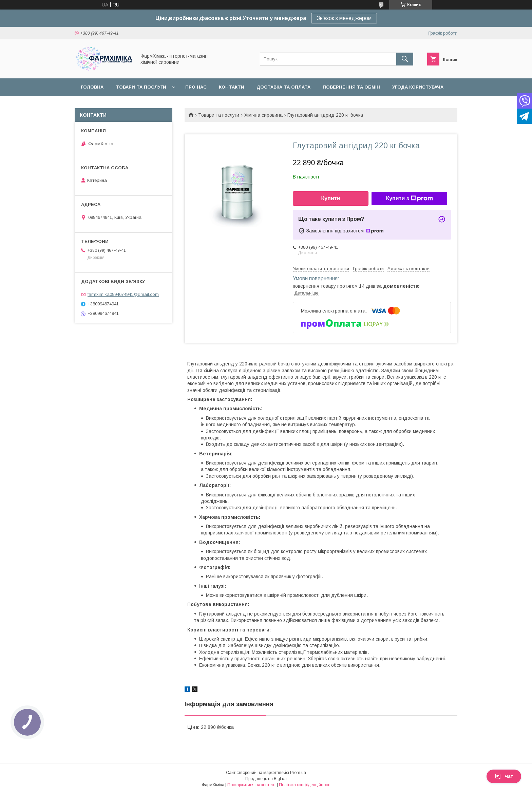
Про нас (196, 87)
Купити (331, 198)
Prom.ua (298, 773)
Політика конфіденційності (305, 785)
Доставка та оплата (283, 87)
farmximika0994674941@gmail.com (123, 294)
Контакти (232, 87)
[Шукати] (405, 59)
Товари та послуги (141, 87)
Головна (92, 87)
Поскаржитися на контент (252, 785)
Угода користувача (418, 87)
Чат (504, 776)
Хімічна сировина (263, 115)
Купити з (409, 198)
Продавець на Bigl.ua (266, 779)
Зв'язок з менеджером (344, 18)
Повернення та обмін (351, 87)
